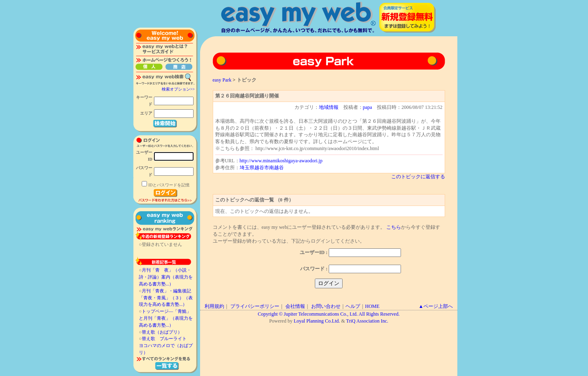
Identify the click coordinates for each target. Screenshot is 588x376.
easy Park (222, 80)
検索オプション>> (178, 89)
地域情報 (329, 107)
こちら (394, 227)
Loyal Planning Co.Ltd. (317, 321)
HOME (372, 306)
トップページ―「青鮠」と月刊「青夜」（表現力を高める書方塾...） (166, 318)
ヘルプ (353, 306)
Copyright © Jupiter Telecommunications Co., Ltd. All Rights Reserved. (329, 314)
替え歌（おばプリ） (162, 332)
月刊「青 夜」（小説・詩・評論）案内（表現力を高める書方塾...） (166, 277)
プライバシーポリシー (255, 306)
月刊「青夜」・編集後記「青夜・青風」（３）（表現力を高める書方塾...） (166, 298)
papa (368, 107)
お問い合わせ (326, 306)
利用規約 (214, 306)
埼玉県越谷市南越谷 (262, 168)
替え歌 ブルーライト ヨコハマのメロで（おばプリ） (166, 345)
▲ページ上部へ (436, 306)
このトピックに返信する (418, 177)
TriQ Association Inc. (367, 321)
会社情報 (295, 306)
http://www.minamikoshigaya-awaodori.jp (281, 161)
